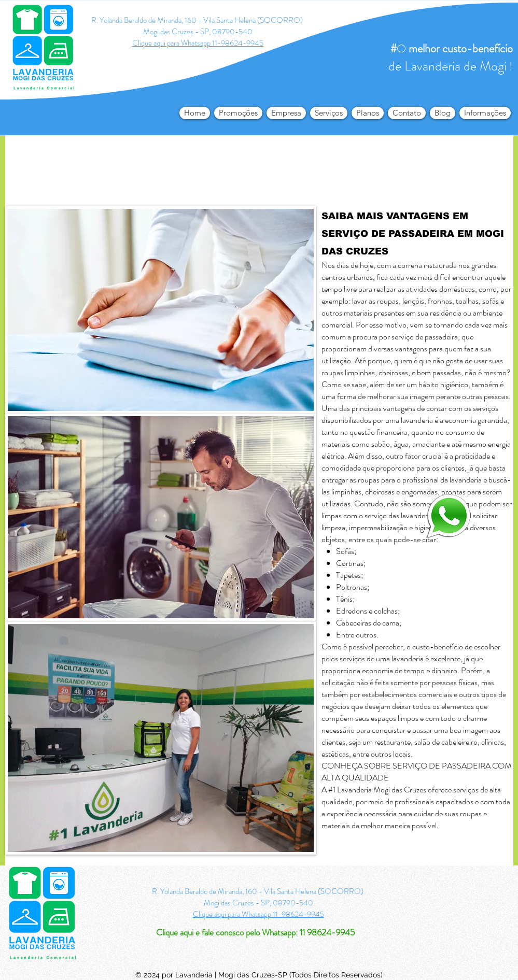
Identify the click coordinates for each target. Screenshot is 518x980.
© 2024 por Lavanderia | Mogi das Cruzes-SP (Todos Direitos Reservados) (259, 975)
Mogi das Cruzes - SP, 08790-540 (198, 32)
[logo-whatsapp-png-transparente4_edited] (448, 515)
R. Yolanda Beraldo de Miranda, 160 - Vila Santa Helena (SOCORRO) (198, 20)
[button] (485, 113)
